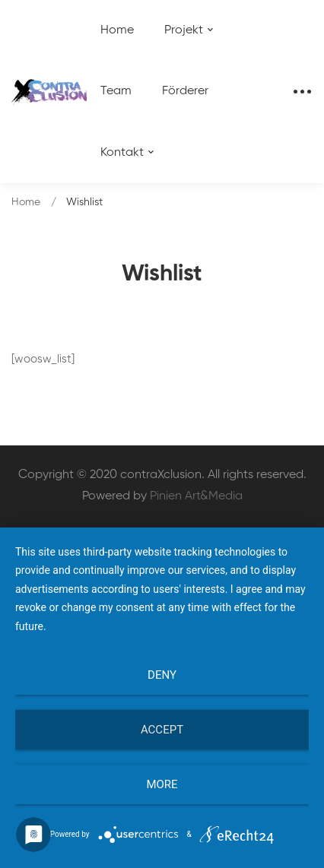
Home (26, 202)
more (162, 784)
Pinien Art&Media (196, 496)
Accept (162, 730)
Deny (162, 675)
